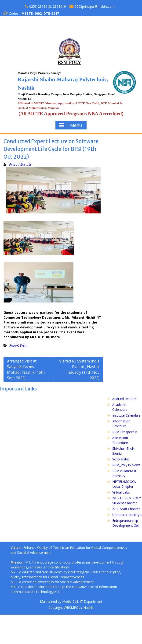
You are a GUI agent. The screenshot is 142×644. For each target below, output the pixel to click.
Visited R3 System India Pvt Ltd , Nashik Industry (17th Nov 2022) (79, 369)
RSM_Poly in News (126, 465)
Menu (70, 125)
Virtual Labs (121, 492)
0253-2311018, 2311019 (48, 6)
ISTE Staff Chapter (126, 509)
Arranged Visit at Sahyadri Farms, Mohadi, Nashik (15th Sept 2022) (26, 369)
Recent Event (18, 345)
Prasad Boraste (20, 164)
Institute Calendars (126, 415)
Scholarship (121, 459)
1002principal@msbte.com (95, 6)
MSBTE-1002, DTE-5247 (40, 13)
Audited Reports (124, 399)
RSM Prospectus (125, 432)
